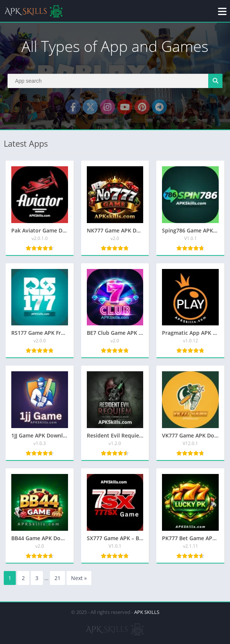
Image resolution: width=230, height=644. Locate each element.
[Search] (115, 81)
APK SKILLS (147, 612)
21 (57, 578)
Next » (79, 578)
